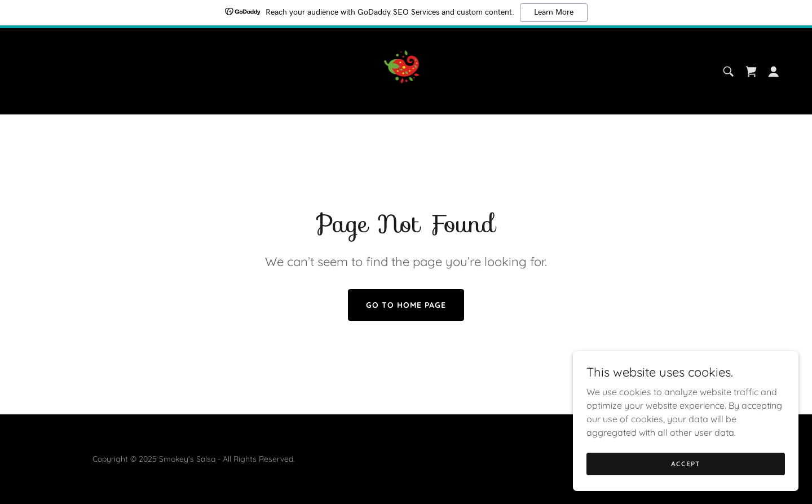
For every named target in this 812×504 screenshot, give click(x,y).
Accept (685, 487)
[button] (774, 72)
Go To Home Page (406, 305)
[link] (406, 70)
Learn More (554, 12)
